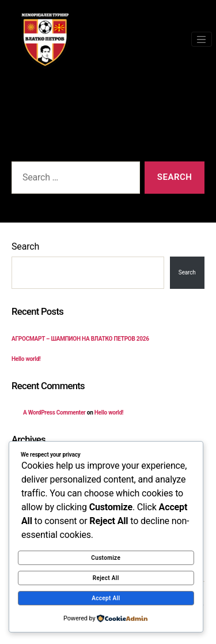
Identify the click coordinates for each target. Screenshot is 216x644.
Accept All (106, 598)
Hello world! (26, 359)
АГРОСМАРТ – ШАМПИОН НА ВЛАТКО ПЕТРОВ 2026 (80, 339)
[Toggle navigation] (202, 39)
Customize (106, 558)
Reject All (106, 578)
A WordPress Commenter (54, 413)
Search (25, 246)
